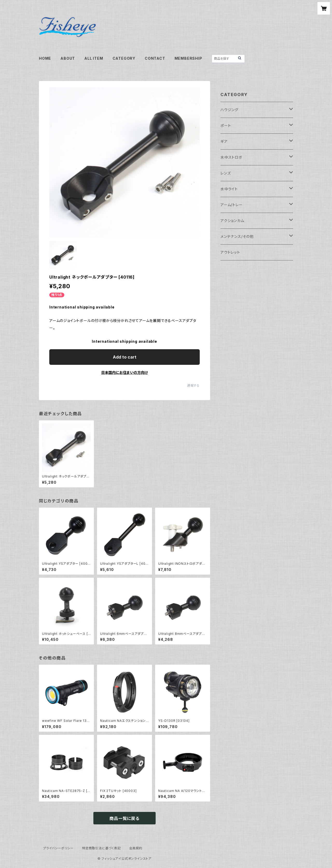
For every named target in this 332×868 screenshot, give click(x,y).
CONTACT (155, 58)
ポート (226, 126)
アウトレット (230, 252)
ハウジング (229, 110)
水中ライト (229, 189)
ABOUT (68, 58)
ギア (224, 141)
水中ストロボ (231, 157)
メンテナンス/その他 (237, 236)
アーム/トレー (232, 205)
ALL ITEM (94, 58)
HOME (45, 58)
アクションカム (232, 221)
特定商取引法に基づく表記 (101, 848)
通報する (193, 385)
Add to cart (125, 357)
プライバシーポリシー (58, 848)
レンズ (226, 173)
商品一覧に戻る (125, 818)
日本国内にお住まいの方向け (125, 372)
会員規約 (136, 848)
